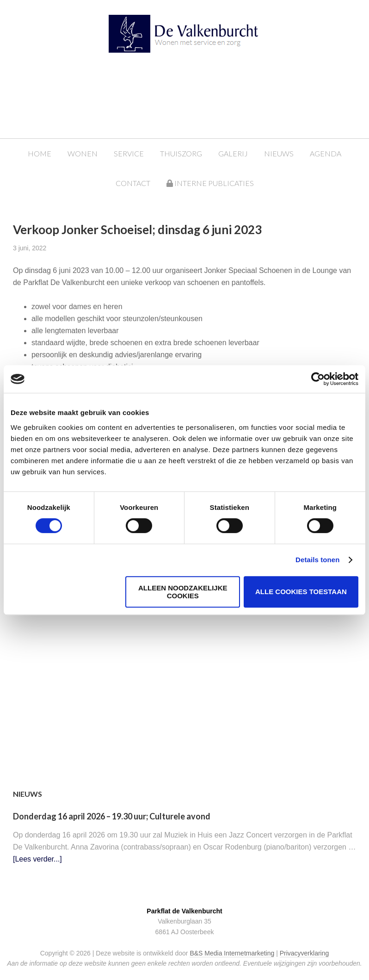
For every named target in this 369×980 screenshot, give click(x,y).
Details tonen (317, 560)
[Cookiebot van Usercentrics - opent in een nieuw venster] (318, 379)
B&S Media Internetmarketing (232, 953)
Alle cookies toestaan (301, 592)
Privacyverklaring (304, 953)
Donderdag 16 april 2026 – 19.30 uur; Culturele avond (112, 816)
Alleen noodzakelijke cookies (183, 592)
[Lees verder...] (37, 859)
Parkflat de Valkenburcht (194, 38)
